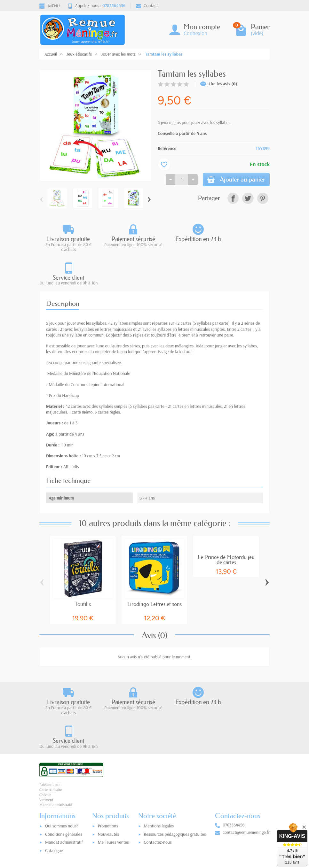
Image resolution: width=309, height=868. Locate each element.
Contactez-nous (158, 776)
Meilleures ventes (113, 776)
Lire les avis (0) (219, 84)
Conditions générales (64, 768)
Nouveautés (108, 768)
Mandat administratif (64, 776)
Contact (147, 5)
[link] (233, 199)
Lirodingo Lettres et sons (154, 570)
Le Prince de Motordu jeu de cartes (226, 526)
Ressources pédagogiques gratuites (175, 768)
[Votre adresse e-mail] (156, 825)
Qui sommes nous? (62, 759)
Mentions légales (159, 759)
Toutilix (83, 570)
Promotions (108, 759)
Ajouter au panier (234, 180)
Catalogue (54, 784)
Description (63, 270)
